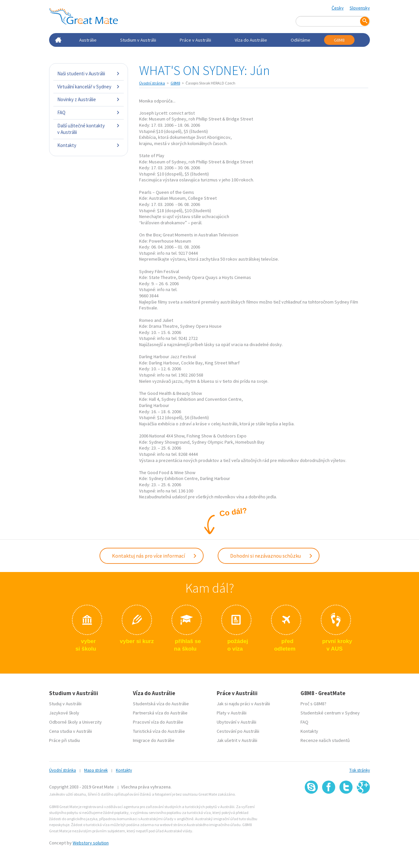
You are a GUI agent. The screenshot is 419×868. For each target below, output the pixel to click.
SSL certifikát (346, 808)
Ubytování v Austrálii (237, 722)
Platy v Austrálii (232, 713)
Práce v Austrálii (195, 40)
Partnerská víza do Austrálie (160, 713)
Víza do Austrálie (251, 40)
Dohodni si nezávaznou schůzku (272, 556)
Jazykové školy (64, 713)
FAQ (89, 112)
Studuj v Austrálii (65, 704)
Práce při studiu (64, 740)
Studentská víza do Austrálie (161, 704)
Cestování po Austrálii (238, 731)
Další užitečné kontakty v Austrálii (89, 129)
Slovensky (360, 8)
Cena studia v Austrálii (71, 731)
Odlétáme (301, 40)
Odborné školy (64, 722)
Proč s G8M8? (313, 704)
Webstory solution (91, 843)
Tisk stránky (360, 770)
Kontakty (89, 145)
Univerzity (92, 722)
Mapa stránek (96, 770)
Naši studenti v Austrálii (89, 74)
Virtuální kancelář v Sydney (89, 87)
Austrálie (88, 40)
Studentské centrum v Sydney (330, 713)
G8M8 (339, 40)
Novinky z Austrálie (89, 99)
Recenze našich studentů (325, 740)
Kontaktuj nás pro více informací (155, 556)
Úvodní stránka (152, 83)
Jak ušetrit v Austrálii (237, 740)
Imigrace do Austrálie (154, 740)
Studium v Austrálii (138, 40)
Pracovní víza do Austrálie (158, 722)
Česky (338, 8)
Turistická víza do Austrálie (159, 731)
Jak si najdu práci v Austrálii (243, 704)
